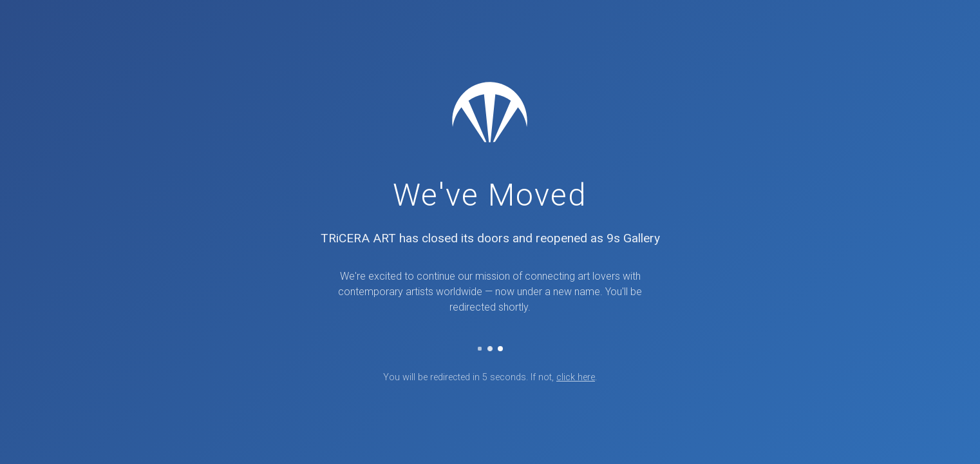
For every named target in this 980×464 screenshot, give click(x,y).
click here (576, 377)
